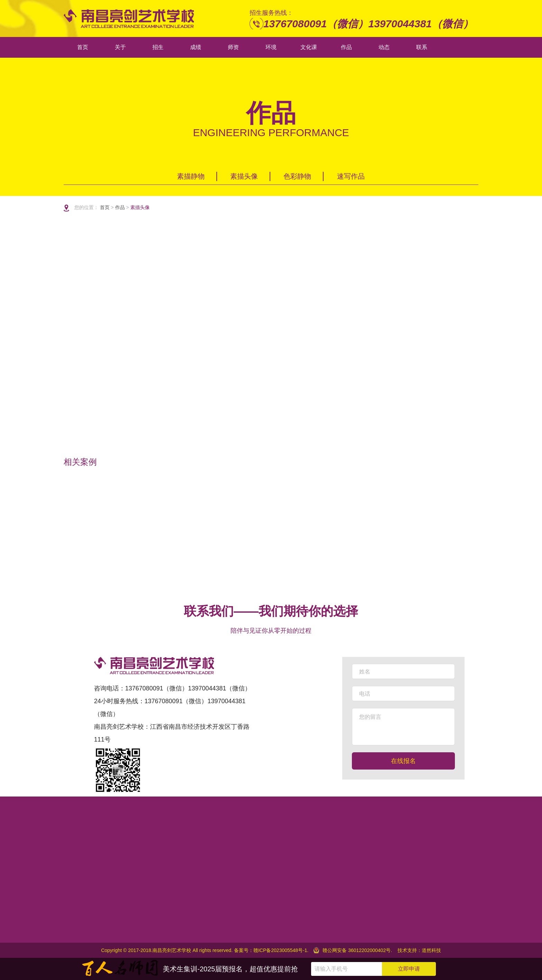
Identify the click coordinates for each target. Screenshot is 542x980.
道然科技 (431, 950)
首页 (105, 207)
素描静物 (191, 176)
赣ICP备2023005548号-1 (280, 950)
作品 (120, 207)
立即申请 (409, 969)
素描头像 (244, 176)
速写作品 (351, 176)
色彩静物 (297, 176)
